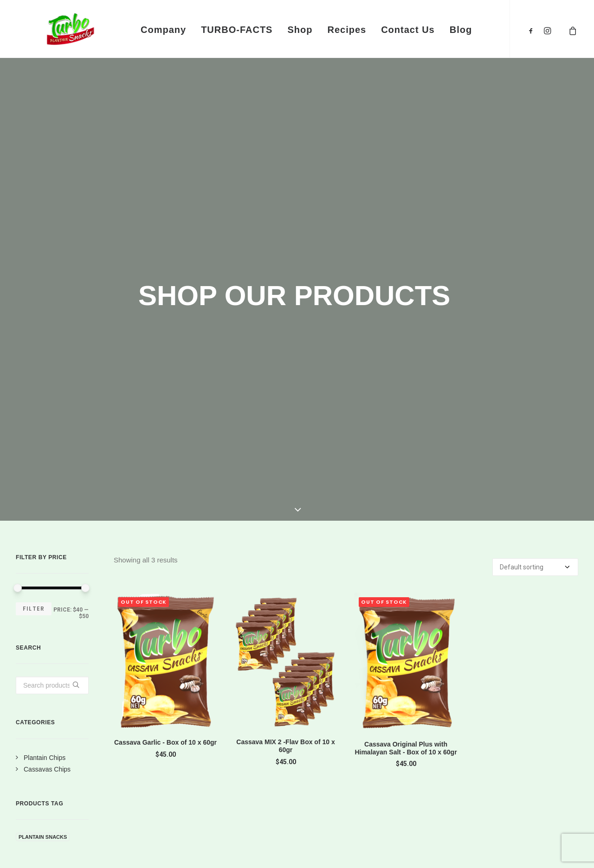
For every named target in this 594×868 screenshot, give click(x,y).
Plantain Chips (45, 467)
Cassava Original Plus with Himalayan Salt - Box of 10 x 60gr (406, 458)
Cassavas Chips (47, 479)
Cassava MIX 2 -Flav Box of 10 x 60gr (285, 456)
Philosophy (473, 753)
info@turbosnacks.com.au (250, 734)
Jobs (460, 721)
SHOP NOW (477, 617)
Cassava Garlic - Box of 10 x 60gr (165, 452)
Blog (461, 30)
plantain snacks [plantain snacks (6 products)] (43, 547)
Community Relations (494, 737)
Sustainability (478, 769)
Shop (300, 30)
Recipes (347, 30)
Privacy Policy (334, 704)
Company (163, 30)
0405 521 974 (224, 706)
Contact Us (408, 30)
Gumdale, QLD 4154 (238, 761)
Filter (34, 318)
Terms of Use (333, 721)
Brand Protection (340, 737)
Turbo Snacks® (59, 850)
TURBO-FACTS (237, 30)
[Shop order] (535, 277)
